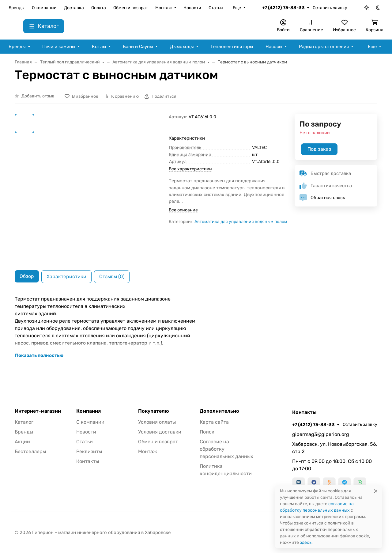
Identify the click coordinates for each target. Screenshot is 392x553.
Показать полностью (39, 355)
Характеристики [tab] (66, 276)
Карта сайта (214, 422)
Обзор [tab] (27, 276)
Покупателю (154, 411)
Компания (89, 411)
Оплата (99, 8)
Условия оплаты (157, 422)
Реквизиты (89, 451)
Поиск (207, 432)
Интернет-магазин (38, 411)
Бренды (17, 8)
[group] (103, 187)
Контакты (88, 461)
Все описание (183, 210)
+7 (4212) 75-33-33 (283, 8)
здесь (306, 542)
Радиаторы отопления (324, 47)
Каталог (24, 422)
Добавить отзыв (38, 96)
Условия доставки (160, 432)
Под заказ (319, 149)
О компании (44, 8)
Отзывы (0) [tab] (112, 276)
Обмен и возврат (131, 8)
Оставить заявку (330, 8)
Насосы (274, 47)
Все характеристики (190, 169)
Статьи (216, 8)
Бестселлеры (30, 451)
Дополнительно (219, 411)
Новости (192, 8)
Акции (22, 442)
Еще (237, 8)
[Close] (376, 491)
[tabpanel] (196, 327)
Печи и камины (59, 47)
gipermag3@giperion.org (321, 434)
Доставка (74, 8)
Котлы (99, 47)
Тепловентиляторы (232, 47)
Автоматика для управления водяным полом (241, 222)
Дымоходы (182, 47)
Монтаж (164, 8)
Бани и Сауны (138, 47)
